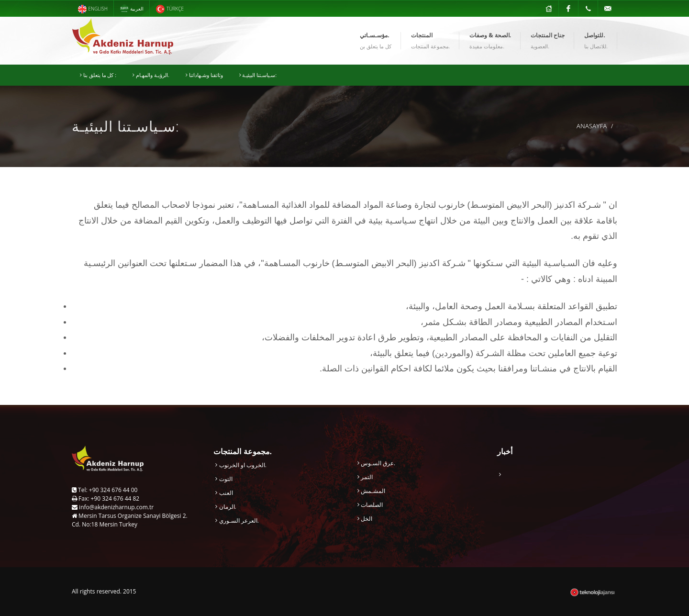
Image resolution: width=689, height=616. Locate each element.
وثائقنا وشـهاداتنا (204, 75)
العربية (132, 9)
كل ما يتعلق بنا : (98, 75)
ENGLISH (93, 9)
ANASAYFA (592, 126)
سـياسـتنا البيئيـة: (258, 75)
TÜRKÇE (170, 9)
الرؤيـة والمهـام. (151, 75)
